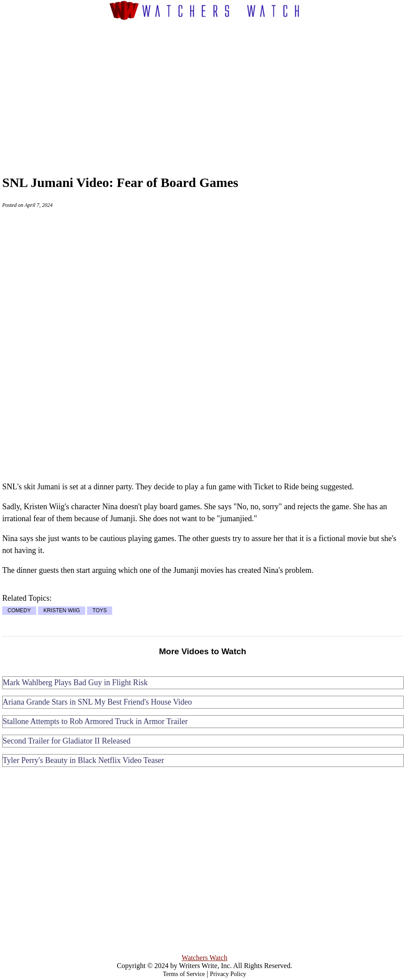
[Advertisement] (220, 89)
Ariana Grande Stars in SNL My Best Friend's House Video (97, 702)
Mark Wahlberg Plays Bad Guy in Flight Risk (75, 683)
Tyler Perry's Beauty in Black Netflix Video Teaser (83, 760)
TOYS (99, 611)
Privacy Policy (228, 974)
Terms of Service (184, 974)
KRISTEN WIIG (62, 611)
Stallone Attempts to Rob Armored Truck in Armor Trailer (95, 721)
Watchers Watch (204, 958)
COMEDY (19, 611)
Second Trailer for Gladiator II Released (66, 741)
